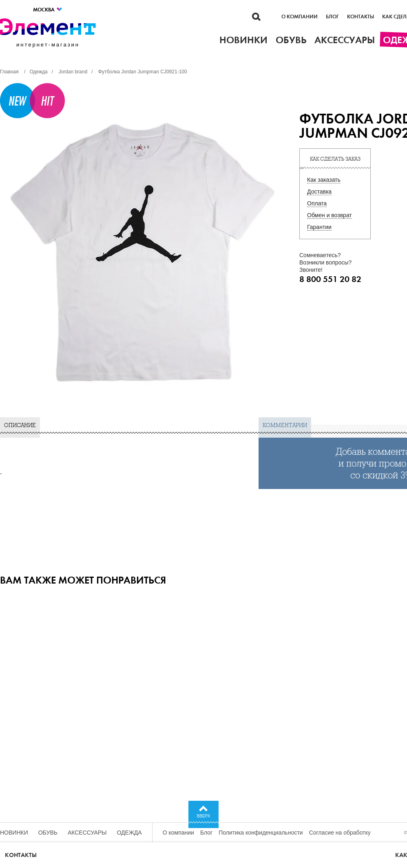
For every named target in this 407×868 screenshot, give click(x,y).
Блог (332, 17)
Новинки (14, 833)
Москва (48, 10)
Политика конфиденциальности (261, 833)
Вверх (204, 816)
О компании (300, 17)
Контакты (361, 17)
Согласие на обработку (340, 833)
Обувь (48, 833)
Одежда (129, 833)
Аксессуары (87, 833)
